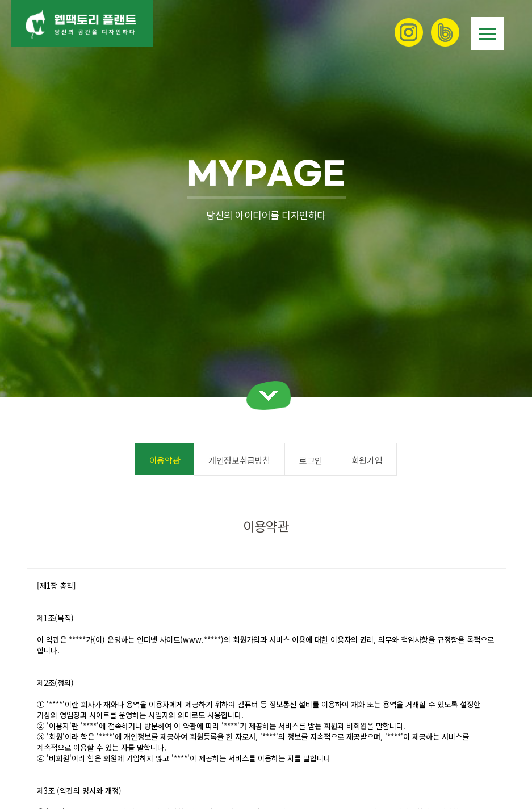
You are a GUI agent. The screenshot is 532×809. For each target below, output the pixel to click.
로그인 (311, 460)
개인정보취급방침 (239, 460)
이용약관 (165, 460)
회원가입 (367, 460)
